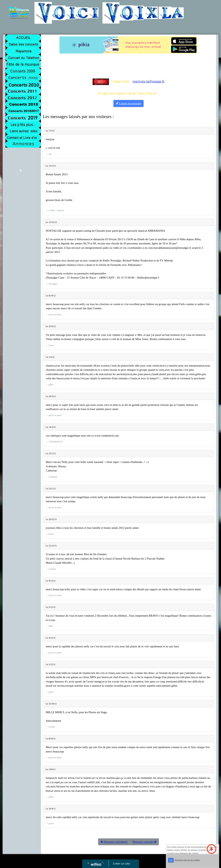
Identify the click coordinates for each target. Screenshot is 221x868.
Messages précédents (114, 842)
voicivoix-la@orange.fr (148, 81)
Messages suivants (144, 842)
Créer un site (121, 863)
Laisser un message (128, 103)
